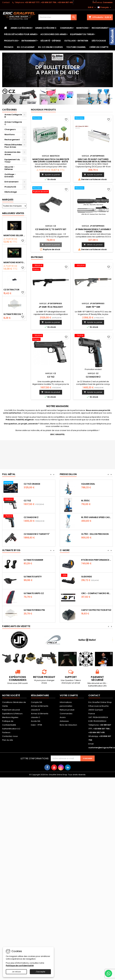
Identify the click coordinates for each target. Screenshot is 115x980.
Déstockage (99, 41)
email (77, 683)
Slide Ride (87, 577)
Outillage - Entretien (76, 41)
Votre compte (69, 695)
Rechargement (100, 28)
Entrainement (29, 41)
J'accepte (40, 972)
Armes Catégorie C (46, 28)
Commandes (66, 714)
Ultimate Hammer (33, 560)
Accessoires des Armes (53, 34)
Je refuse (16, 972)
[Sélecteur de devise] (92, 7)
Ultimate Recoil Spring (14, 314)
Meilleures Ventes (13, 213)
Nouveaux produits (43, 110)
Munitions (82, 28)
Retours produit (67, 710)
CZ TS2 (51, 377)
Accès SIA (36, 721)
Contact (6, 2)
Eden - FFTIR (36, 725)
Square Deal (88, 484)
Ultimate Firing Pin (34, 610)
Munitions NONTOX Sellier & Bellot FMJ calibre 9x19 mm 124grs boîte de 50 (14, 262)
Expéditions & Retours (12, 714)
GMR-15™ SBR (93, 307)
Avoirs (63, 717)
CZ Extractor (11, 290)
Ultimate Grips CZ (34, 593)
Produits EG (11, 41)
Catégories (9, 110)
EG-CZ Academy (26, 47)
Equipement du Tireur (82, 34)
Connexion (108, 2)
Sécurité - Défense (51, 41)
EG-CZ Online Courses (50, 47)
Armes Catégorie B (21, 28)
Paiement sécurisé (11, 710)
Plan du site (8, 740)
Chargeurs (66, 28)
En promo (37, 257)
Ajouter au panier (51, 175)
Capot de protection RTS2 (96, 610)
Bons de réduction (68, 725)
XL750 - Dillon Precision (95, 534)
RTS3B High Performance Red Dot (96, 560)
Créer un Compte (99, 47)
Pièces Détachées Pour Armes (20, 34)
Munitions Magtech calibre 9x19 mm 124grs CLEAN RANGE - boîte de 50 (51, 162)
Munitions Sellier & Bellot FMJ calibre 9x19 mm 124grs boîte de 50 (14, 235)
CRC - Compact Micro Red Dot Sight (96, 593)
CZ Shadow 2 (93, 377)
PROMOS (9, 47)
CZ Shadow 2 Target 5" (37, 534)
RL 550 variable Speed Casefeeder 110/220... (96, 517)
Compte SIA (37, 702)
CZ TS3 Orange (32, 484)
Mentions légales (10, 717)
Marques (8, 200)
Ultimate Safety (33, 577)
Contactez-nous (10, 736)
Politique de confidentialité (20, 966)
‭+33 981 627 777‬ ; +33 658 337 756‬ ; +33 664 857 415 (49, 2)
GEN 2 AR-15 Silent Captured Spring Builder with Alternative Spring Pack (93, 162)
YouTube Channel (76, 47)
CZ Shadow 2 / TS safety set (51, 229)
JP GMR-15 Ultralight (51, 307)
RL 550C (85, 501)
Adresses (64, 721)
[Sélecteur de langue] (105, 7)
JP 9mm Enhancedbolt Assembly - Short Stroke (93, 230)
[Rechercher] (58, 17)
